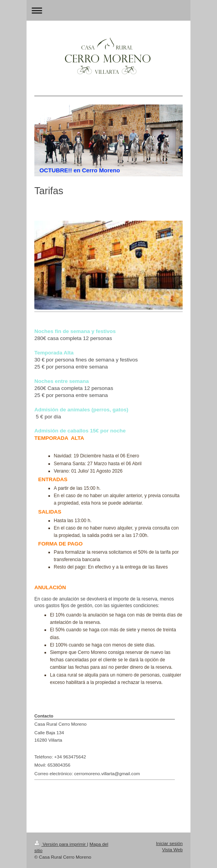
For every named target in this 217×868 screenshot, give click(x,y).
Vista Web (172, 849)
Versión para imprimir (61, 844)
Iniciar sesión (169, 843)
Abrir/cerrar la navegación (108, 10)
